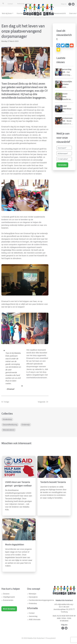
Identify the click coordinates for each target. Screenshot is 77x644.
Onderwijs (26, 425)
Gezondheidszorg (10, 425)
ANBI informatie (35, 620)
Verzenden (62, 165)
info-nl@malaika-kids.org (64, 604)
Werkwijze (33, 594)
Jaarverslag (33, 616)
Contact (10, 4)
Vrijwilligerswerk (9, 597)
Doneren (6, 594)
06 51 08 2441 (64, 607)
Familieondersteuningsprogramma (39, 600)
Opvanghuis (33, 597)
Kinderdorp (7, 419)
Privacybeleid (51, 638)
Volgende (43, 402)
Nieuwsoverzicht (59, 13)
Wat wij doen (7, 13)
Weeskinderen (9, 430)
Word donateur (9, 609)
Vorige (5, 402)
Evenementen (8, 600)
